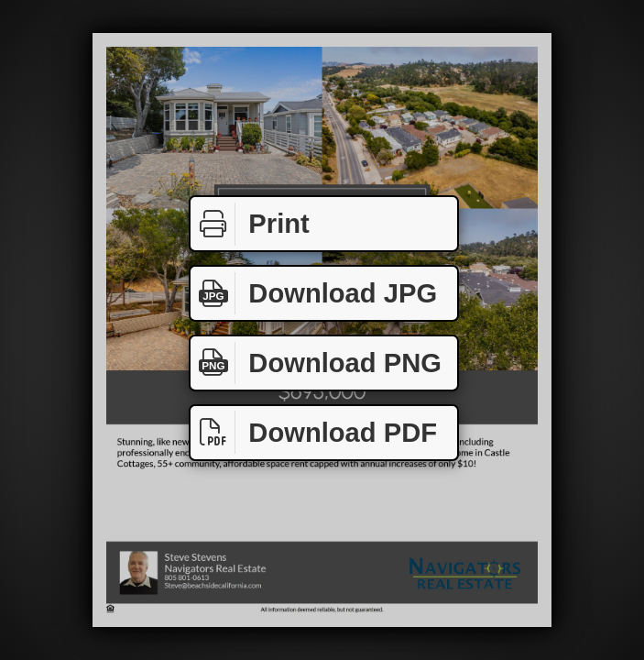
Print (250, 224)
